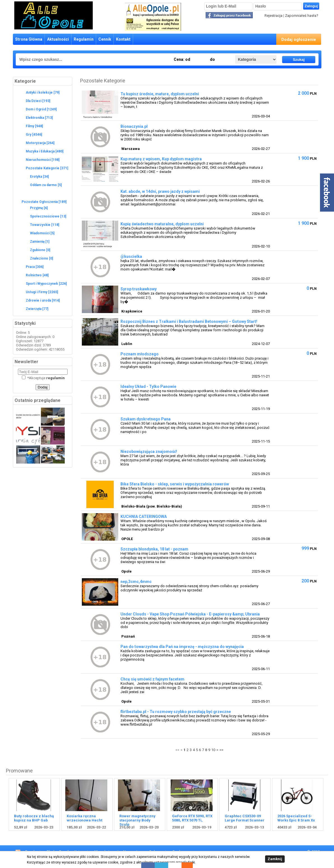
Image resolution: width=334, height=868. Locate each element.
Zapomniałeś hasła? (302, 16)
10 (213, 750)
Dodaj (43, 387)
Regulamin (84, 39)
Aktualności (58, 39)
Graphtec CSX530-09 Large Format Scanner (245, 818)
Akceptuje (43, 378)
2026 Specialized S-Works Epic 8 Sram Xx (296, 818)
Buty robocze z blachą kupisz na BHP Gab (34, 818)
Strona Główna (29, 39)
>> (221, 750)
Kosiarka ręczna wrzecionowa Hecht (84, 818)
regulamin (55, 378)
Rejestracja (273, 16)
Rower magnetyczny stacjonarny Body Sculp (137, 820)
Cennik (105, 39)
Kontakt (123, 39)
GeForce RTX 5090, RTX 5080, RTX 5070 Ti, (192, 818)
